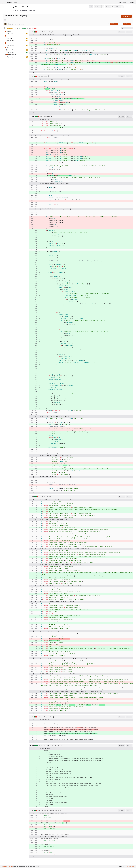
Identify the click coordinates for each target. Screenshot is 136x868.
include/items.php (45, 32)
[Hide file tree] (4, 28)
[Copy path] (52, 32)
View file (129, 32)
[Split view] (127, 28)
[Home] (3, 2)
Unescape (122, 32)
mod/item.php (43, 76)
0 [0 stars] (112, 7)
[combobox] (123, 28)
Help (16, 2)
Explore (9, 2)
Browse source (126, 16)
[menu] (131, 28)
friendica (18, 7)
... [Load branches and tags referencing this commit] (5, 20)
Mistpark (25, 7)
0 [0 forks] (122, 7)
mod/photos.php (45, 116)
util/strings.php (45, 497)
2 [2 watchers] (103, 7)
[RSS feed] (91, 7)
